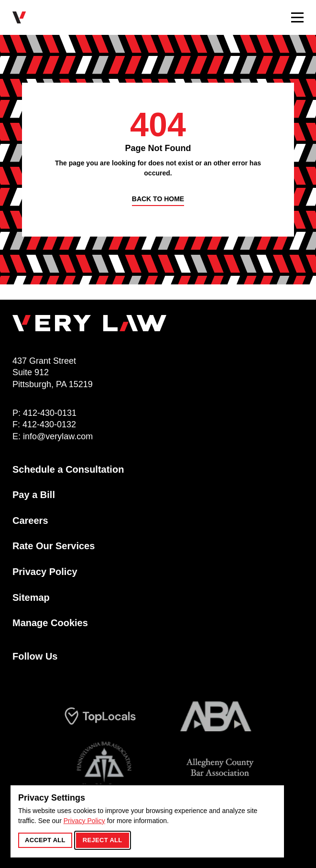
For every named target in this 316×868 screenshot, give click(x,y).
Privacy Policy (84, 821)
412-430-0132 (49, 424)
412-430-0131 (50, 413)
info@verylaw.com (58, 436)
